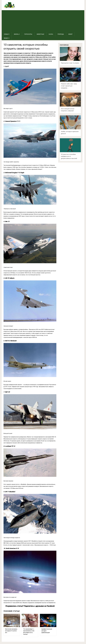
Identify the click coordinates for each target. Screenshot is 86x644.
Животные (40, 34)
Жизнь (16, 34)
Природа (61, 34)
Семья (6, 34)
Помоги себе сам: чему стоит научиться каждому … (69, 86)
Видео (6, 38)
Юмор (70, 34)
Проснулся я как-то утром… (70, 63)
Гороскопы (28, 34)
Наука (51, 34)
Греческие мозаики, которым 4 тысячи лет (11, 631)
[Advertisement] (43, 21)
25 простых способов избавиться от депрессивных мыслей (69, 156)
